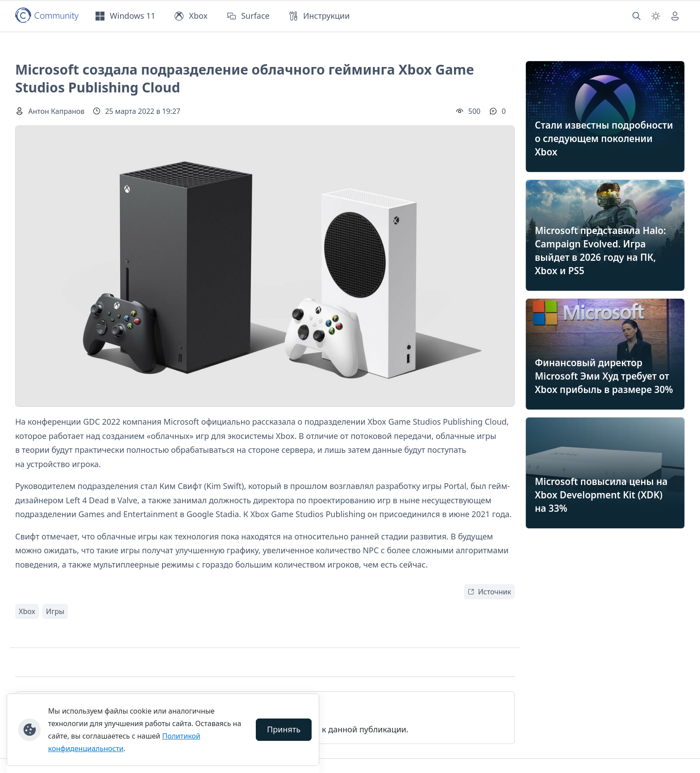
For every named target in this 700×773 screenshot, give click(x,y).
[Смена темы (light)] (656, 16)
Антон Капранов (56, 111)
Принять (284, 729)
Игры (55, 611)
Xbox (27, 611)
